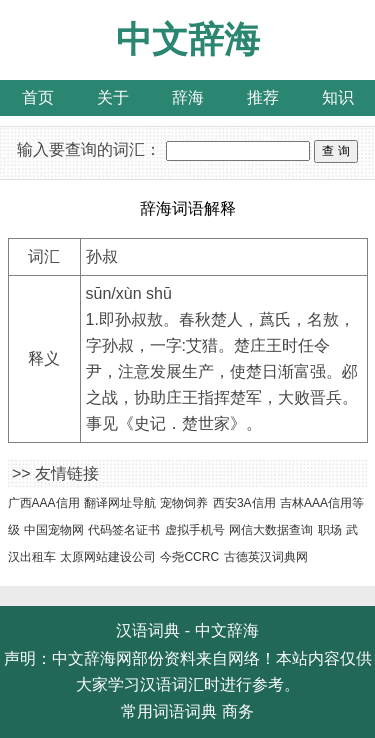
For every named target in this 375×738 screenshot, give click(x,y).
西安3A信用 (244, 503)
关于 (113, 97)
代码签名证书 (124, 530)
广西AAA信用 (44, 503)
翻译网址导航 (120, 503)
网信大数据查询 (271, 530)
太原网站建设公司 (108, 557)
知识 (338, 97)
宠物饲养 (184, 503)
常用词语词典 (169, 711)
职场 (330, 530)
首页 (38, 97)
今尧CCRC (189, 557)
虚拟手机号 (195, 530)
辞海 (188, 97)
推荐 (263, 97)
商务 (238, 711)
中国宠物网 (54, 530)
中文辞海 (188, 39)
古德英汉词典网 (266, 557)
